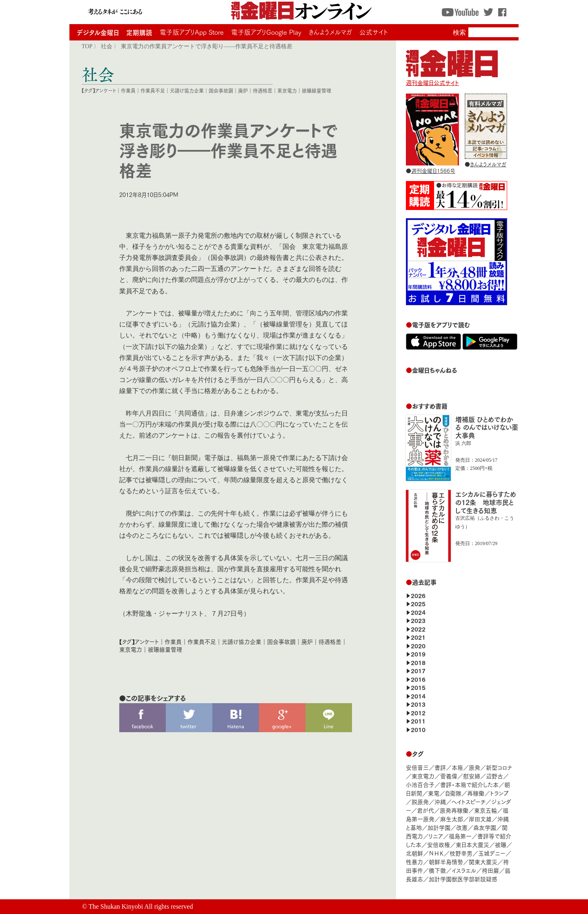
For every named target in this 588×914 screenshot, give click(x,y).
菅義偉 (449, 776)
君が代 (425, 810)
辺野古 (494, 776)
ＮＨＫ (436, 853)
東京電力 (287, 91)
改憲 (462, 827)
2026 (418, 595)
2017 (418, 670)
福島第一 (460, 836)
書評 (440, 767)
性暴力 (414, 861)
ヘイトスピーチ (469, 801)
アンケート (106, 91)
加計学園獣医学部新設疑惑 (463, 879)
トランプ (499, 793)
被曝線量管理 (316, 91)
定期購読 (139, 32)
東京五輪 (486, 810)
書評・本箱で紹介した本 (469, 784)
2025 (418, 603)
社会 (107, 46)
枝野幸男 (461, 853)
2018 (418, 662)
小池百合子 (420, 784)
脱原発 (420, 801)
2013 (418, 704)
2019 (418, 654)
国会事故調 (221, 91)
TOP (87, 46)
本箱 (457, 767)
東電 (434, 793)
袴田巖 (490, 870)
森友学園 (485, 827)
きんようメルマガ (330, 32)
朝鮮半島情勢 (446, 861)
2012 (418, 712)
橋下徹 (437, 870)
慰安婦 (472, 776)
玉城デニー (492, 853)
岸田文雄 (480, 819)
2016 (418, 679)
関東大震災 (483, 861)
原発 (474, 767)
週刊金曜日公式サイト (452, 78)
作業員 (128, 91)
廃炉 (243, 91)
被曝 (501, 844)
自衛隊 (453, 793)
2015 (418, 687)
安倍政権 (439, 844)
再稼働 (476, 793)
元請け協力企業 (187, 91)
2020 (418, 645)
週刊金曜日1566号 (433, 170)
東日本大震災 (472, 844)
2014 (418, 696)
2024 (418, 612)
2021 (418, 637)
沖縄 (440, 801)
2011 (418, 721)
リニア (436, 836)
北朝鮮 (414, 853)
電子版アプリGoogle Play (266, 32)
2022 (418, 629)
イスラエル (464, 870)
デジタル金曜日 (98, 32)
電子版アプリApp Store (192, 32)
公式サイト (374, 32)
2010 (418, 729)
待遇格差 (263, 91)
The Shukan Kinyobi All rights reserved (141, 906)
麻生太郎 (452, 819)
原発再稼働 (454, 810)
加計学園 (439, 827)
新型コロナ (499, 767)
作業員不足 (153, 91)
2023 (418, 620)
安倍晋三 (417, 767)
